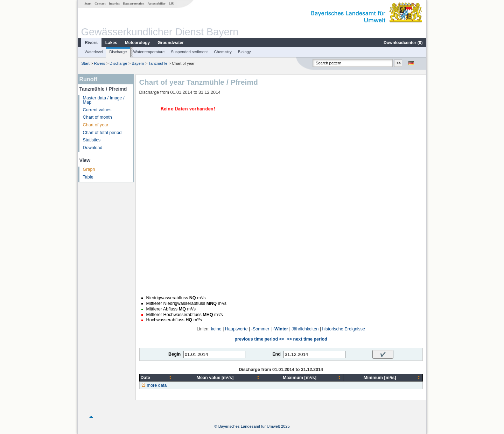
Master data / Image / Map (104, 100)
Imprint (114, 3)
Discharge (118, 52)
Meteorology (137, 43)
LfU (171, 3)
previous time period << (259, 339)
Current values (97, 110)
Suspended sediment (189, 52)
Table (88, 177)
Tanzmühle (158, 63)
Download (93, 148)
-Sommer (260, 329)
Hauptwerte (236, 329)
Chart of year (96, 125)
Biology (244, 52)
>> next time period (307, 339)
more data (157, 385)
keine (216, 329)
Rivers (91, 43)
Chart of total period (102, 133)
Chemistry (223, 52)
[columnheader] (157, 377)
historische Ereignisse (344, 329)
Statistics (92, 140)
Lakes (111, 43)
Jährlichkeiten (305, 329)
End (276, 354)
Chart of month (97, 117)
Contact (100, 3)
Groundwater (171, 43)
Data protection (134, 3)
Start (88, 3)
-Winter (281, 329)
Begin (174, 354)
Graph (89, 169)
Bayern (138, 63)
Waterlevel (94, 52)
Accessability (157, 3)
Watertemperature (149, 52)
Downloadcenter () (403, 43)
